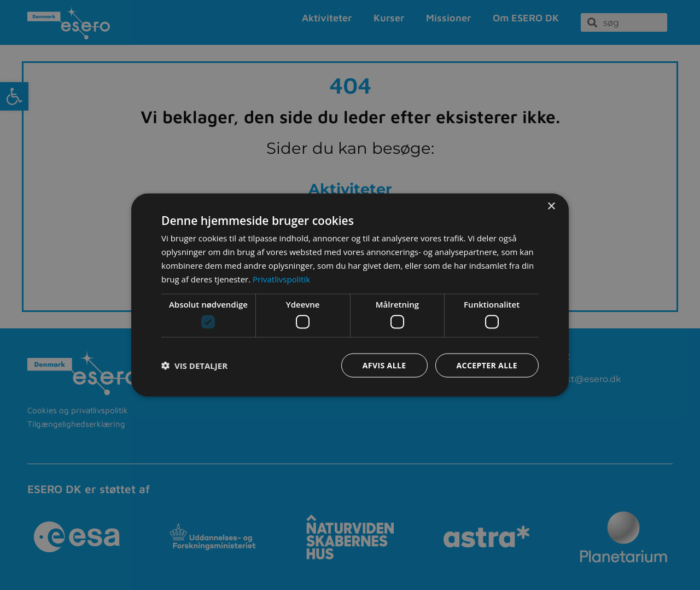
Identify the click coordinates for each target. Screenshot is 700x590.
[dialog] (350, 295)
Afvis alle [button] (384, 365)
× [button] (551, 207)
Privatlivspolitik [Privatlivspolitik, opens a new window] (281, 279)
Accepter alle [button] (487, 365)
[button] (194, 365)
